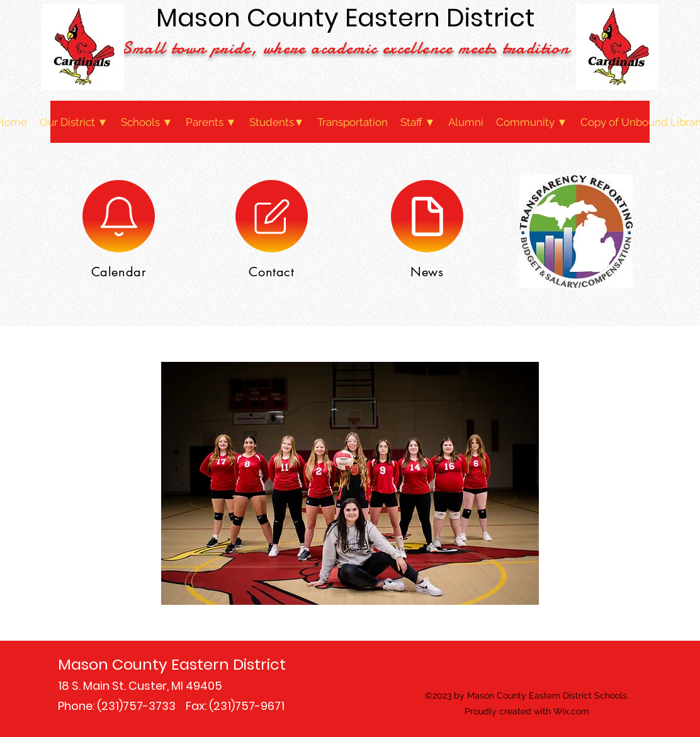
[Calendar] (119, 216)
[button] (74, 122)
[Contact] (272, 216)
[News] (427, 216)
